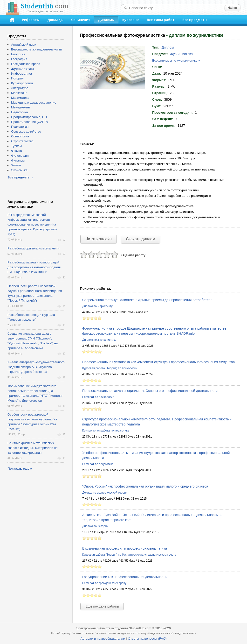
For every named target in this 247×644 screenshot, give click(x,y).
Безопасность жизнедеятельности (37, 49)
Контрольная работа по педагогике (106, 431)
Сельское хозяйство (26, 131)
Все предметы (195, 20)
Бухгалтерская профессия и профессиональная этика (125, 548)
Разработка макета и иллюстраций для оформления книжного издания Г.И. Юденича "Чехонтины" (34, 267)
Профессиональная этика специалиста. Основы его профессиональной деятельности (150, 391)
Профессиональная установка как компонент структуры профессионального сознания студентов (158, 362)
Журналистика (181, 54)
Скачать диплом (141, 239)
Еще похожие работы (102, 606)
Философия (20, 156)
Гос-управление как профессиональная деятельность (124, 577)
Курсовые (131, 20)
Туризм (16, 146)
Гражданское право (26, 64)
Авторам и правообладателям (103, 639)
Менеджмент (21, 107)
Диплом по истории (95, 526)
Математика (20, 98)
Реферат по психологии (98, 397)
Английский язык (24, 45)
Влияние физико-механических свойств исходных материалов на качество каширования (33, 448)
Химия (16, 165)
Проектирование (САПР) (29, 122)
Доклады (55, 20)
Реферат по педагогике (98, 464)
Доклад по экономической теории (105, 493)
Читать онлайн (99, 239)
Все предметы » (20, 177)
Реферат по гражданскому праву (104, 583)
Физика (17, 151)
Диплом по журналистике (99, 340)
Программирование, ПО (29, 117)
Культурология (22, 83)
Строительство (22, 141)
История (17, 78)
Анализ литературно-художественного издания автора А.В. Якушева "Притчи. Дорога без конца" (36, 367)
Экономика (19, 170)
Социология (20, 136)
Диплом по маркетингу (97, 306)
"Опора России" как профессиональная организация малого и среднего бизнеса (145, 486)
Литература (20, 88)
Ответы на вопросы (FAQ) (147, 639)
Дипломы (106, 20)
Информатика (21, 74)
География (19, 59)
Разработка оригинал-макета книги (34, 248)
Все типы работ (161, 20)
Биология (18, 54)
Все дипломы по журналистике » (176, 60)
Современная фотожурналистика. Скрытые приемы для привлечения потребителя (147, 300)
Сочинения (81, 20)
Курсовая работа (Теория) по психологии (110, 368)
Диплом (168, 47)
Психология (20, 127)
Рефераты (31, 20)
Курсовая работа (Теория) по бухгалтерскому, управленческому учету (129, 555)
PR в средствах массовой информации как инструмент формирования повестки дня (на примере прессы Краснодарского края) (32, 224)
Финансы (18, 160)
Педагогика (20, 112)
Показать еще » (20, 469)
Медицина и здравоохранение (34, 103)
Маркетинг (19, 93)
